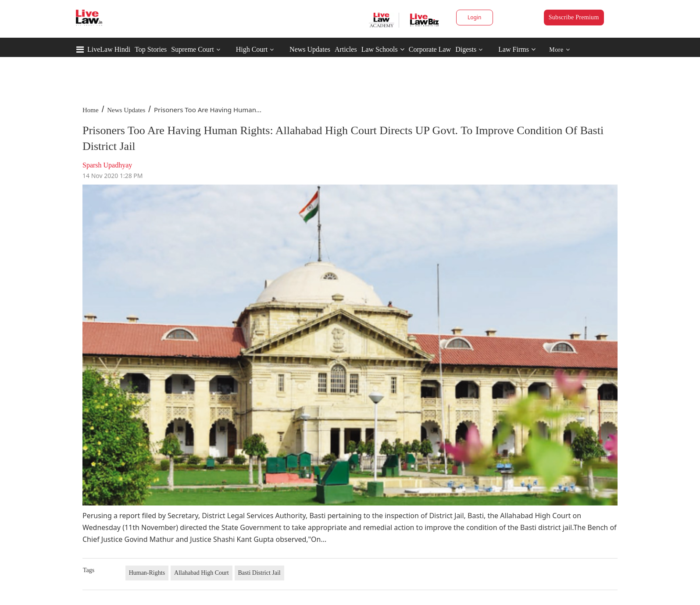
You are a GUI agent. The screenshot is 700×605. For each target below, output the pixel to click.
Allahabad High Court (201, 573)
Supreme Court (192, 49)
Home (91, 110)
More (559, 50)
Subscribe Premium (574, 17)
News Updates (310, 49)
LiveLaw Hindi (109, 49)
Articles (346, 49)
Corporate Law (430, 49)
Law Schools (383, 49)
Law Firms (517, 49)
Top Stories (151, 49)
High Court (252, 49)
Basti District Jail (259, 573)
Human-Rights (147, 573)
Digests (466, 49)
